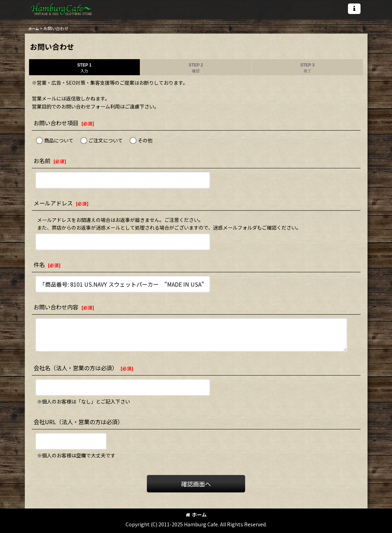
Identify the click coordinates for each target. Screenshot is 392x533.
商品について (59, 140)
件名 (39, 265)
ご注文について (106, 140)
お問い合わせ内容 (56, 307)
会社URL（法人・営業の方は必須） (78, 422)
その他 (145, 140)
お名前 (42, 161)
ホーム (196, 514)
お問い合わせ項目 (56, 123)
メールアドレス (53, 203)
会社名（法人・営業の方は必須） (76, 368)
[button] (354, 9)
